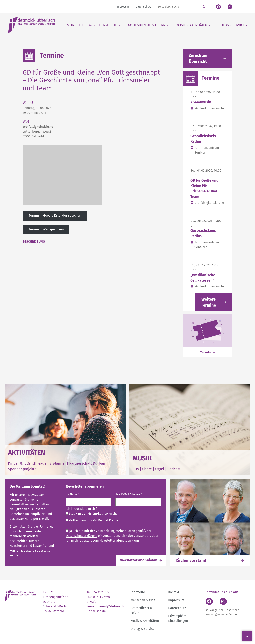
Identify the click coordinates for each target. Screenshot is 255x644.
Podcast (174, 469)
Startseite (138, 592)
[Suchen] (204, 7)
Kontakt (174, 592)
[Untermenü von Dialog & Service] (233, 25)
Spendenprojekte (22, 469)
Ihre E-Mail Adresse (129, 494)
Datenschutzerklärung (81, 536)
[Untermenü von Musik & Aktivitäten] (193, 25)
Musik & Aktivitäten (145, 621)
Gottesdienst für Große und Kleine (92, 520)
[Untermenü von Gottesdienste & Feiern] (148, 25)
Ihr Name (73, 494)
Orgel (160, 469)
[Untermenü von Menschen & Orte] (105, 25)
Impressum (176, 600)
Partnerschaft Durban (87, 463)
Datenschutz (177, 608)
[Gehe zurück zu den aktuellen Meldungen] (208, 59)
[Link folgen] (214, 302)
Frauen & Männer (52, 463)
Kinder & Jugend (22, 463)
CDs (136, 469)
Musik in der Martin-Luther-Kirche (92, 513)
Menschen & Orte (143, 600)
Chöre (147, 469)
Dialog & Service (143, 629)
